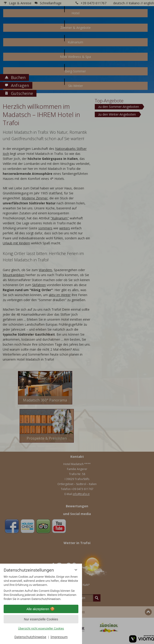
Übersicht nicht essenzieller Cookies (41, 628)
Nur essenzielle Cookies (41, 619)
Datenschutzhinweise (30, 637)
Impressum (59, 637)
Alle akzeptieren (41, 609)
